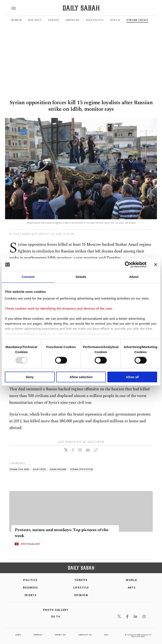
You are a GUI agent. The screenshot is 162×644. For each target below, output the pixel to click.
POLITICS (30, 580)
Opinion (81, 595)
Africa (115, 20)
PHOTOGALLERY (31, 544)
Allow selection (81, 377)
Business (30, 588)
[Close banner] (156, 265)
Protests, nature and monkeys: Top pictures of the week (62, 533)
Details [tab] (81, 277)
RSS (106, 635)
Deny (30, 377)
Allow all (132, 377)
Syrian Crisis (137, 20)
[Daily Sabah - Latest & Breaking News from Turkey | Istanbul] (81, 8)
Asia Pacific (95, 20)
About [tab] (134, 277)
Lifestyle (81, 588)
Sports (30, 595)
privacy (38, 635)
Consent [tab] (28, 277)
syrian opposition (82, 469)
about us (60, 635)
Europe (54, 20)
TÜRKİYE (81, 580)
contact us (85, 635)
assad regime (58, 469)
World (17, 20)
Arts (132, 588)
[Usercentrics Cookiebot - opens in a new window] (128, 265)
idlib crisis (39, 469)
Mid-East (35, 20)
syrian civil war (19, 469)
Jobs (18, 635)
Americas (73, 20)
